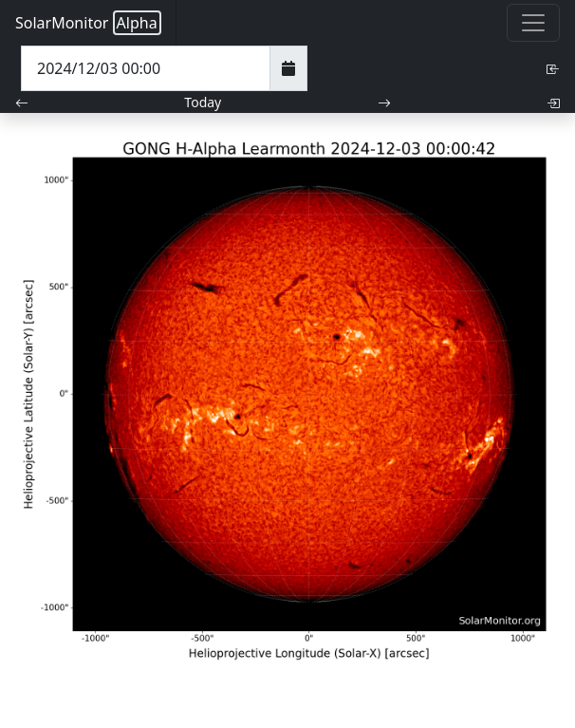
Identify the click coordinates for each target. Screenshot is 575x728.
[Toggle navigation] (533, 23)
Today (203, 102)
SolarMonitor (88, 23)
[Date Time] (146, 68)
